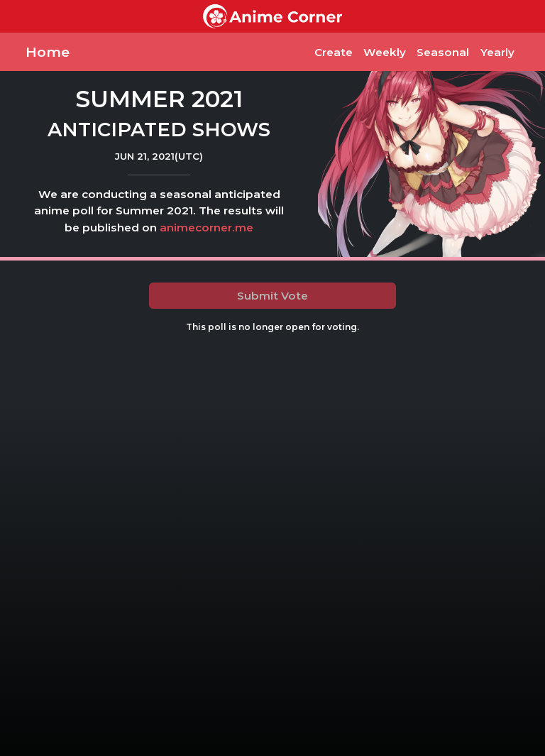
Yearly (497, 52)
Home (48, 52)
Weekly (385, 52)
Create (334, 52)
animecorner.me (207, 228)
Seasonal (443, 52)
